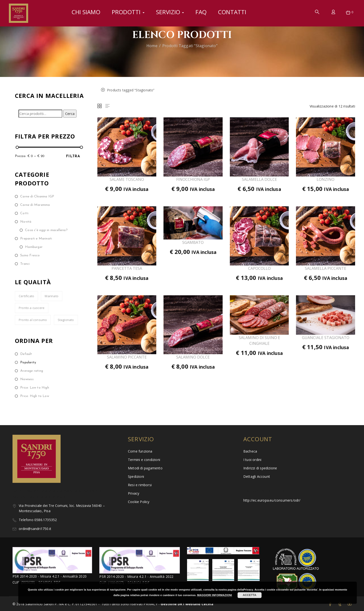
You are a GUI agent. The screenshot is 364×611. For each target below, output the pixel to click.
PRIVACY (151, 604)
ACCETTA (250, 595)
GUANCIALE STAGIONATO (326, 338)
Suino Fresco (30, 255)
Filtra (73, 156)
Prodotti (128, 12)
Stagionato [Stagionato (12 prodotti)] (66, 320)
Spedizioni (136, 476)
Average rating (32, 371)
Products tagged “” (128, 90)
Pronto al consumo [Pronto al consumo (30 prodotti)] (33, 320)
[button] (348, 13)
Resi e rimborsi (140, 485)
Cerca (70, 113)
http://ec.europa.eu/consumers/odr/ (272, 500)
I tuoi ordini (252, 460)
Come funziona (140, 451)
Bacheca (250, 451)
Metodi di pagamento (145, 468)
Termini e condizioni (144, 460)
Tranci (25, 264)
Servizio (170, 12)
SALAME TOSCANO (127, 179)
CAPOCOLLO (259, 268)
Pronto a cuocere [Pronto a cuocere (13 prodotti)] (32, 308)
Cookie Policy (139, 502)
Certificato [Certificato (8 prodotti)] (26, 296)
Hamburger (34, 247)
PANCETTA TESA (127, 268)
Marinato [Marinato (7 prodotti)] (52, 296)
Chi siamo (86, 12)
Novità (26, 222)
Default (26, 354)
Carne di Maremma (35, 205)
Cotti (24, 213)
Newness (27, 379)
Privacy (134, 493)
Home (152, 46)
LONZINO (326, 179)
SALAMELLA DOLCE (259, 179)
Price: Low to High (35, 388)
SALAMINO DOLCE (193, 357)
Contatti (232, 12)
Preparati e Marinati (36, 239)
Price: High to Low (35, 396)
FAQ (201, 12)
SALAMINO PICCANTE (127, 357)
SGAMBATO (193, 242)
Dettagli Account (257, 476)
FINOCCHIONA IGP (193, 179)
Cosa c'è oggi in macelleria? (46, 230)
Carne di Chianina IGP (37, 197)
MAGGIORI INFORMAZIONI (215, 595)
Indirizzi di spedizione (260, 468)
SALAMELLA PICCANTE (326, 268)
